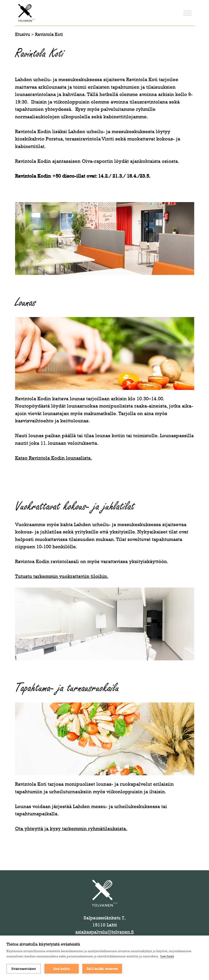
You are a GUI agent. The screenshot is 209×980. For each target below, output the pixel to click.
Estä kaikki (62, 969)
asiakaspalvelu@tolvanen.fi (105, 932)
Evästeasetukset (24, 969)
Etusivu (23, 34)
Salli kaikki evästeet (102, 969)
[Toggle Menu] (187, 13)
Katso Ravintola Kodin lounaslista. (54, 458)
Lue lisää (167, 956)
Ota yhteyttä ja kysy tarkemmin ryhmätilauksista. (71, 829)
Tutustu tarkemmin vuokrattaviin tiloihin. (62, 576)
